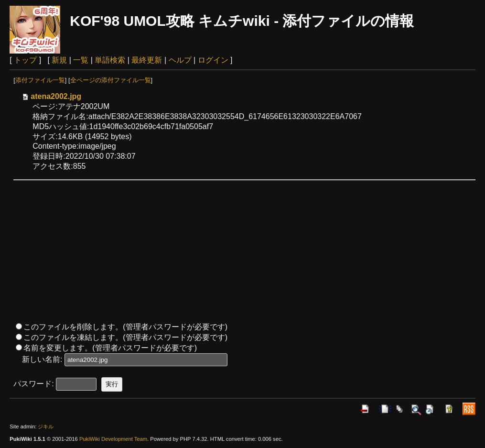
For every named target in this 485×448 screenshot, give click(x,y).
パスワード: (33, 384)
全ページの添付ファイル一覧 (111, 80)
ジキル (46, 426)
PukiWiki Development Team (113, 439)
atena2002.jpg (51, 96)
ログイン (213, 60)
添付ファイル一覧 (40, 80)
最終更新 (147, 60)
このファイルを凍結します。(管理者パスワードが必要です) (125, 337)
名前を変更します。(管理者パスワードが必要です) (110, 348)
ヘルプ (180, 60)
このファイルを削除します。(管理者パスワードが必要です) (125, 327)
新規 (59, 60)
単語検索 (110, 60)
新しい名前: (42, 359)
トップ (25, 60)
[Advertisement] (245, 251)
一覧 (81, 60)
